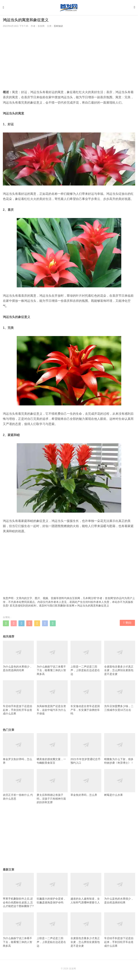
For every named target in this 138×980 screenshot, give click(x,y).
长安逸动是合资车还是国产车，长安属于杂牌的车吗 (86, 699)
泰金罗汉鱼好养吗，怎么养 (18, 750)
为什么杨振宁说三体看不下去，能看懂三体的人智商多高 (52, 659)
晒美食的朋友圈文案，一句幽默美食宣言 (52, 750)
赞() (127, 624)
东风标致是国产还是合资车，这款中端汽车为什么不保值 (52, 699)
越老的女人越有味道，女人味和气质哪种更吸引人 (86, 890)
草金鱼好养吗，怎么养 (86, 784)
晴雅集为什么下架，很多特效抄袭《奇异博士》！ (120, 750)
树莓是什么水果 (120, 784)
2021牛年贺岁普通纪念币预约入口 (86, 750)
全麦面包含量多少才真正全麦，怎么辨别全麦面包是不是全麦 (120, 659)
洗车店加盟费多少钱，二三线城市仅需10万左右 (120, 697)
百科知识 (58, 27)
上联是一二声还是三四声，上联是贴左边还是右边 (86, 659)
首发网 (70, 607)
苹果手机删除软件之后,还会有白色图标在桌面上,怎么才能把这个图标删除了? (18, 892)
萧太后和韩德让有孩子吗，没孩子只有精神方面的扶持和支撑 (52, 788)
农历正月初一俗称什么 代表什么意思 (18, 786)
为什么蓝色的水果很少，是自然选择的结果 (18, 657)
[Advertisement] (69, 60)
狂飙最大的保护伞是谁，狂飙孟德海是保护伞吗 (52, 890)
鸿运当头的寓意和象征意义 (93, 607)
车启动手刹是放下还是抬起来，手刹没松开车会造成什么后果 (18, 699)
